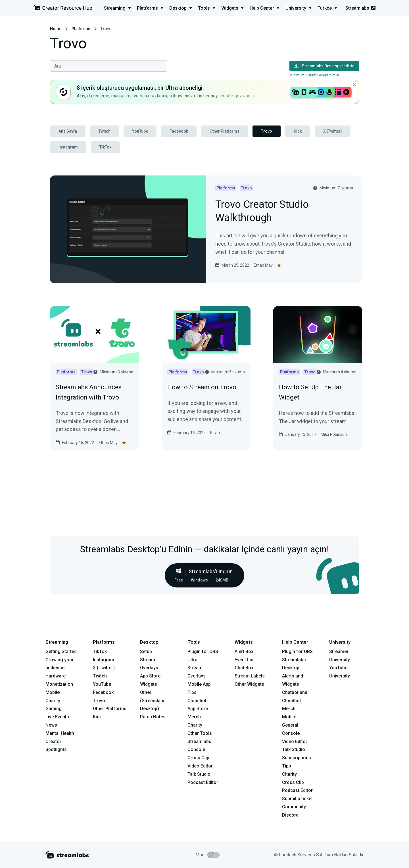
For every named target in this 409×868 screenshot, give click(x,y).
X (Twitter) (333, 131)
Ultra (192, 660)
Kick (298, 131)
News (51, 725)
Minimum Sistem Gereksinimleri (315, 75)
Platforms (81, 29)
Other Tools (200, 733)
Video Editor (200, 766)
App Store (150, 676)
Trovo (267, 131)
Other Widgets (249, 684)
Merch (194, 717)
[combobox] (108, 66)
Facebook (179, 131)
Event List (245, 660)
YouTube (140, 131)
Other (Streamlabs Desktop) (153, 701)
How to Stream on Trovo (202, 387)
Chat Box (244, 668)
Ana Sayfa (68, 131)
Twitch (105, 131)
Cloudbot (197, 701)
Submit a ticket (297, 799)
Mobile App (199, 684)
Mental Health (60, 733)
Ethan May (263, 265)
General (290, 725)
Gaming (54, 709)
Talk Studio (199, 774)
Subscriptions (297, 758)
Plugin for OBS (203, 651)
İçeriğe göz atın (237, 96)
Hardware (56, 676)
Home (56, 29)
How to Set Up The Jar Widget (310, 392)
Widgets (149, 684)
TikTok (105, 147)
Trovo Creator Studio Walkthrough (262, 212)
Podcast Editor (203, 782)
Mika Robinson (334, 434)
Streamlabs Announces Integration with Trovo (89, 392)
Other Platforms (225, 131)
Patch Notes (153, 717)
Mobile (53, 692)
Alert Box (244, 651)
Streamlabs (360, 8)
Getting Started (61, 651)
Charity (53, 701)
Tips (192, 692)
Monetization (59, 684)
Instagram (68, 147)
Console (291, 733)
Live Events (57, 717)
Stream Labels (250, 676)
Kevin (215, 433)
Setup (146, 651)
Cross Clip (198, 758)
